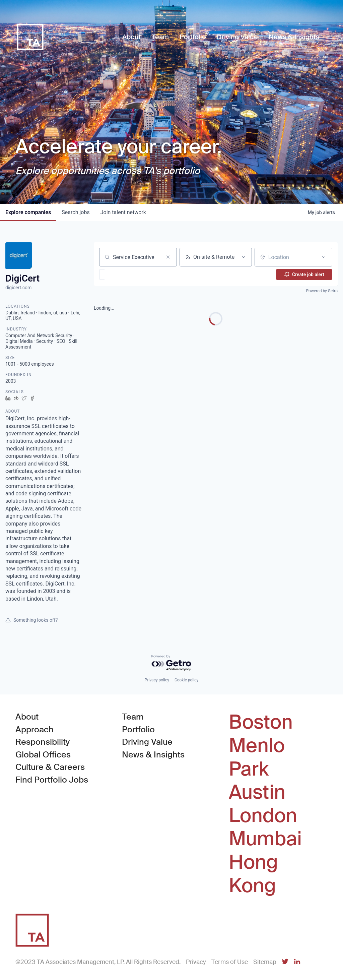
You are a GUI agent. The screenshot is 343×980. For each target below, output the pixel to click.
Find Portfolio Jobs (52, 779)
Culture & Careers (50, 767)
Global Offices (43, 755)
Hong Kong (253, 874)
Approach (35, 729)
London (263, 816)
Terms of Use (230, 962)
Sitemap (265, 962)
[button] (121, 274)
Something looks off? (31, 620)
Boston (261, 722)
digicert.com (18, 288)
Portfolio (138, 729)
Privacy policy (157, 680)
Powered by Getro (322, 291)
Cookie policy (186, 680)
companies (28, 212)
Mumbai (265, 839)
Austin (257, 792)
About (27, 717)
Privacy (196, 962)
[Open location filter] (324, 257)
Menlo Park (257, 757)
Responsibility (43, 742)
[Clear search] (168, 257)
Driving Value (147, 742)
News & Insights (153, 755)
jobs (76, 212)
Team (133, 717)
